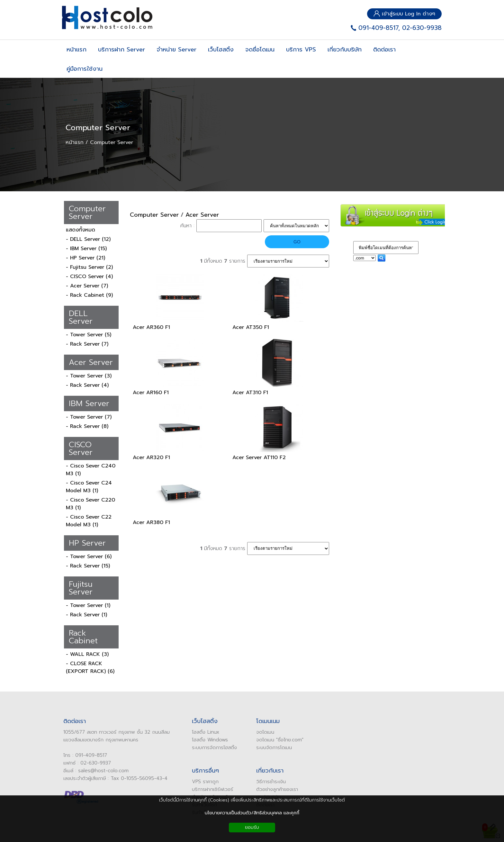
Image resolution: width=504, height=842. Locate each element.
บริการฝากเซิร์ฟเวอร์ (210, 789)
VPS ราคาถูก (203, 782)
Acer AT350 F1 (251, 327)
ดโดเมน (264, 732)
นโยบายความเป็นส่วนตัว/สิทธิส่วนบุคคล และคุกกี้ (252, 813)
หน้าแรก (75, 142)
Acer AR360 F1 (151, 327)
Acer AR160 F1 (151, 393)
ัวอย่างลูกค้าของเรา (276, 789)
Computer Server (98, 128)
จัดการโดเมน (276, 747)
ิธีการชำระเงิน (270, 782)
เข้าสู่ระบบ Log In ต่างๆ (404, 14)
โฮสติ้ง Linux (203, 732)
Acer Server (202, 215)
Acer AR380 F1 (151, 522)
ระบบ (259, 747)
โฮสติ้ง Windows (207, 740)
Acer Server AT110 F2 (259, 457)
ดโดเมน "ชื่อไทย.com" (279, 740)
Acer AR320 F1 (151, 457)
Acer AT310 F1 (250, 393)
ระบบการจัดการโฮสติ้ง (212, 747)
